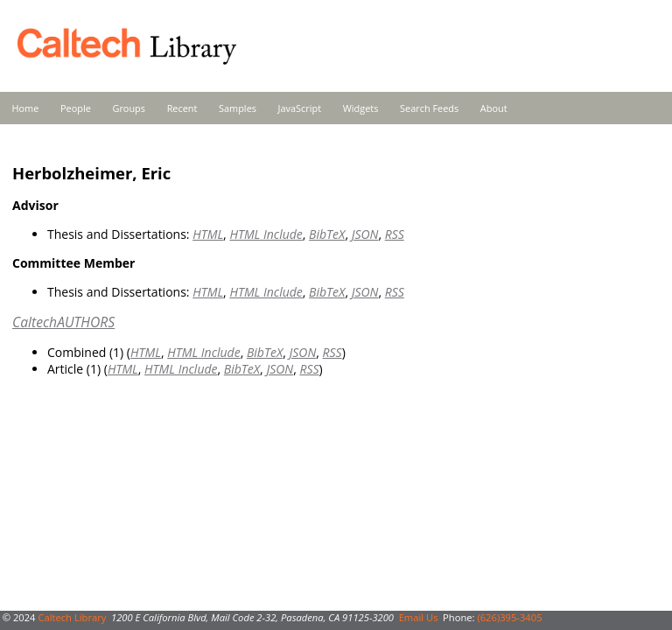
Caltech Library (72, 617)
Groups (129, 108)
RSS (395, 234)
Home (26, 108)
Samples (238, 108)
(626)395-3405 (509, 617)
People (76, 108)
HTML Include (266, 234)
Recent (182, 108)
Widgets (361, 108)
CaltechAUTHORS (63, 322)
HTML (208, 234)
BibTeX (327, 234)
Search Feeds (429, 108)
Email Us (419, 617)
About (494, 108)
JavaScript (300, 108)
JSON (365, 234)
